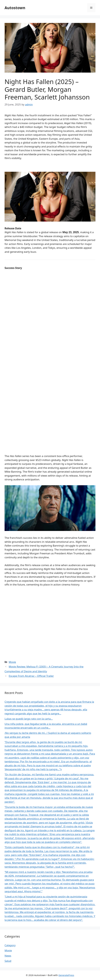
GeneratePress (66, 975)
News (8, 956)
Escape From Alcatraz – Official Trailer (31, 676)
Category (10, 945)
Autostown (15, 8)
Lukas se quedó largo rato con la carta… (29, 719)
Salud (8, 961)
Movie (12, 662)
